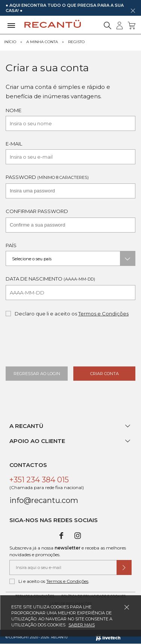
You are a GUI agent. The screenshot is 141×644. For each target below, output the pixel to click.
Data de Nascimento (50, 279)
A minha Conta (42, 42)
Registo (76, 42)
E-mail (14, 144)
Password (47, 177)
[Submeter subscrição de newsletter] (124, 567)
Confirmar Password (37, 211)
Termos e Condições (103, 314)
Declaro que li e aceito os (67, 314)
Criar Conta (105, 374)
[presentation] (67, 345)
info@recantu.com (44, 500)
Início (10, 42)
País (11, 245)
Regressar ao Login (37, 374)
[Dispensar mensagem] (133, 11)
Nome (14, 110)
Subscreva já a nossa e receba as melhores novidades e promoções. (68, 551)
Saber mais (82, 625)
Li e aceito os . (49, 581)
